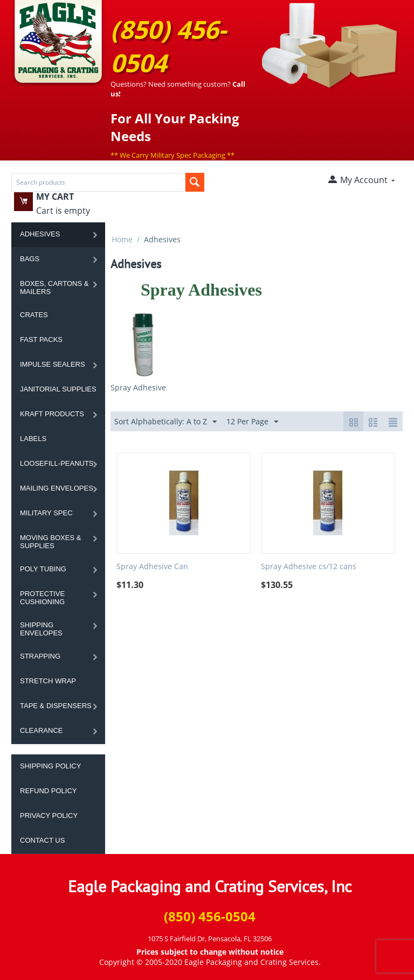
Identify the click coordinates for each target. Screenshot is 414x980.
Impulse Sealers (53, 364)
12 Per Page (252, 422)
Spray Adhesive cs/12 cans (309, 567)
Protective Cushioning (42, 598)
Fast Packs (41, 339)
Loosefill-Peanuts (57, 463)
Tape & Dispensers (56, 706)
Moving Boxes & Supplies (50, 542)
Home (122, 239)
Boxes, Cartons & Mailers (54, 288)
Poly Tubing (43, 569)
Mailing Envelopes (57, 488)
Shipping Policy (50, 766)
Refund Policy (48, 791)
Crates (34, 315)
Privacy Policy (49, 815)
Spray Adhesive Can (152, 567)
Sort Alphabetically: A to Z (165, 422)
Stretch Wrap (48, 681)
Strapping (40, 656)
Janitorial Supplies (58, 389)
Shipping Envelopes (41, 629)
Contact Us (42, 840)
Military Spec (46, 513)
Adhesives (40, 234)
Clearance (41, 730)
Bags (30, 259)
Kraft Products (52, 414)
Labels (33, 439)
